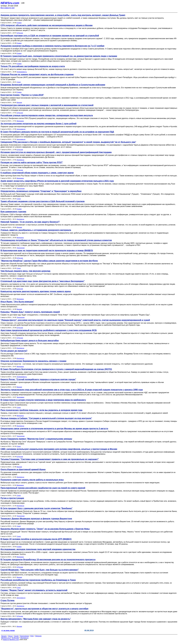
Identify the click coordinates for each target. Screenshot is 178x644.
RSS (32, 636)
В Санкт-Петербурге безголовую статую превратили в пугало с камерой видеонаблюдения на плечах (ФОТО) (56, 369)
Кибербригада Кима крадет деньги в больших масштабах (30, 341)
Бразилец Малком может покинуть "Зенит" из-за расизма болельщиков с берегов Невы (45, 529)
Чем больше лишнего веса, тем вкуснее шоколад (25, 271)
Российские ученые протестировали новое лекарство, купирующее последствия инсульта (47, 115)
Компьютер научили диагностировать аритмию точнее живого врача (36, 291)
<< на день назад (8, 630)
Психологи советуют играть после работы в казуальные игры (32, 480)
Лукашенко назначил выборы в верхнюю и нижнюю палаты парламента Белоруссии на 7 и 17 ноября (52, 46)
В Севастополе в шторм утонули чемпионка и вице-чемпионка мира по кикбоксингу (43, 400)
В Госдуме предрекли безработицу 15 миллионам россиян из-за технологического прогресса (48, 560)
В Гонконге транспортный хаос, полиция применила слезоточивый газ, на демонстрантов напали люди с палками (59, 56)
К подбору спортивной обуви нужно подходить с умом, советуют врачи (37, 173)
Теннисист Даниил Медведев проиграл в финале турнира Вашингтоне (36, 519)
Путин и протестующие (12, 498)
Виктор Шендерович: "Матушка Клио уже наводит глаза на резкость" (36, 619)
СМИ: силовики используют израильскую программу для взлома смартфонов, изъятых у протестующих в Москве (59, 449)
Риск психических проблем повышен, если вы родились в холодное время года (41, 410)
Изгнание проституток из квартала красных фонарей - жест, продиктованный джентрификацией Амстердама (56, 152)
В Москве (15, 638)
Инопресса (20, 160)
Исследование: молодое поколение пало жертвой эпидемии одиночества (38, 549)
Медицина (20, 121)
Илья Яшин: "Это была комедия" (17, 302)
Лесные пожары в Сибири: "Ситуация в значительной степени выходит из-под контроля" (46, 418)
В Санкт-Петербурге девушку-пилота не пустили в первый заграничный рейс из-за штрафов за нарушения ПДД (57, 132)
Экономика (20, 397)
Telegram (38, 636)
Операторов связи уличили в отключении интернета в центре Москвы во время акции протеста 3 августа (54, 429)
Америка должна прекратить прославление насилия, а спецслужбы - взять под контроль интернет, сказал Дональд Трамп (63, 15)
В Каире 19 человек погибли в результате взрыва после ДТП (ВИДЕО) (36, 539)
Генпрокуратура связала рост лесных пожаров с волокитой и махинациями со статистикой (47, 105)
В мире (19, 23)
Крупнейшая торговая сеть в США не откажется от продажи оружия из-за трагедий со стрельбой (50, 36)
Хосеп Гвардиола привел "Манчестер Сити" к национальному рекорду (36, 439)
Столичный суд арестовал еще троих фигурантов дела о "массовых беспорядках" (43, 281)
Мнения (19, 103)
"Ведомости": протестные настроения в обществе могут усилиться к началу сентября (44, 609)
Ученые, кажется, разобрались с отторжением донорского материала (36, 230)
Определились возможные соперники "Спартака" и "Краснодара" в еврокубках (41, 191)
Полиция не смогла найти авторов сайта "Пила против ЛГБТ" (32, 162)
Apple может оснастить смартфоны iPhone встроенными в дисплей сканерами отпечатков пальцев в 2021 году (57, 181)
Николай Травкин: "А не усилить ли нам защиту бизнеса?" (30, 222)
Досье (10, 636)
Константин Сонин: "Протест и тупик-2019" (22, 95)
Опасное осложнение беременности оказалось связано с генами (33, 361)
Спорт (19, 82)
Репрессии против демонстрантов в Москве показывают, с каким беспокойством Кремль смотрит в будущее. (46, 603)
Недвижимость (22, 72)
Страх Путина (7, 600)
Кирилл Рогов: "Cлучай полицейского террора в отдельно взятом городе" (38, 379)
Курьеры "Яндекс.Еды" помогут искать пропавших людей (30, 312)
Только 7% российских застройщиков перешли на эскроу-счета (33, 66)
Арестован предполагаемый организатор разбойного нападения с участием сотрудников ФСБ (49, 330)
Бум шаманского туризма (13, 212)
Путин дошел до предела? (14, 351)
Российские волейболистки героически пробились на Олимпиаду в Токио (38, 580)
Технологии (21, 188)
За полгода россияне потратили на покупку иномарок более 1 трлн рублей (38, 124)
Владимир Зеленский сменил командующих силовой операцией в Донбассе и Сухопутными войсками (53, 85)
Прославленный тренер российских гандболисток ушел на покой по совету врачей (43, 488)
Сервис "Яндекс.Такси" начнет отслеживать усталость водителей (34, 590)
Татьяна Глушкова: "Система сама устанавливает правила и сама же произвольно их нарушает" (50, 459)
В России (20, 33)
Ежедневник (24, 636)
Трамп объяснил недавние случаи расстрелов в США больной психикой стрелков (43, 201)
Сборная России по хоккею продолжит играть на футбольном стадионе (37, 74)
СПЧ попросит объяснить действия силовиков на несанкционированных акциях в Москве (47, 25)
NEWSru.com (10, 3)
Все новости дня (8, 8)
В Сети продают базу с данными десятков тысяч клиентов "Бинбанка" (37, 508)
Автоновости (21, 129)
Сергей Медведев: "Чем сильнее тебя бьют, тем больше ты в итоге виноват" (40, 570)
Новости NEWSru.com (11, 640)
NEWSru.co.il (6, 638)
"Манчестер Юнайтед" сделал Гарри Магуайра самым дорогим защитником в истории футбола (49, 261)
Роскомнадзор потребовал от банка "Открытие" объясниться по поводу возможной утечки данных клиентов (56, 240)
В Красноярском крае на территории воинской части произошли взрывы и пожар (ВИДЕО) (47, 250)
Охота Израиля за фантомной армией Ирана (23, 469)
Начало (4, 636)
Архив (16, 636)
